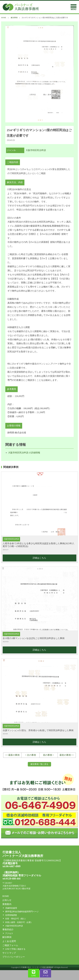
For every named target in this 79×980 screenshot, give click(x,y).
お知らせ (7, 900)
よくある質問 (9, 941)
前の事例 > (48, 755)
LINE (34, 973)
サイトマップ (9, 953)
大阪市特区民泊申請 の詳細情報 (24, 453)
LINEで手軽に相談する (15, 949)
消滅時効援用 (11, 908)
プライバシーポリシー (14, 957)
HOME (4, 18)
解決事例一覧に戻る (39, 764)
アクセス (9, 933)
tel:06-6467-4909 (11, 866)
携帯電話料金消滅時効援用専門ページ (22, 912)
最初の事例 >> (67, 755)
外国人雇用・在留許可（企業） (19, 922)
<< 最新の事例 (12, 755)
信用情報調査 (11, 915)
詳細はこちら (39, 558)
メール (45, 973)
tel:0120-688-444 (11, 879)
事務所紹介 (8, 930)
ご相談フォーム (10, 945)
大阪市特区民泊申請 (36, 150)
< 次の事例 (31, 755)
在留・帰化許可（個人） (16, 919)
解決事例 (14, 18)
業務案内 (7, 904)
